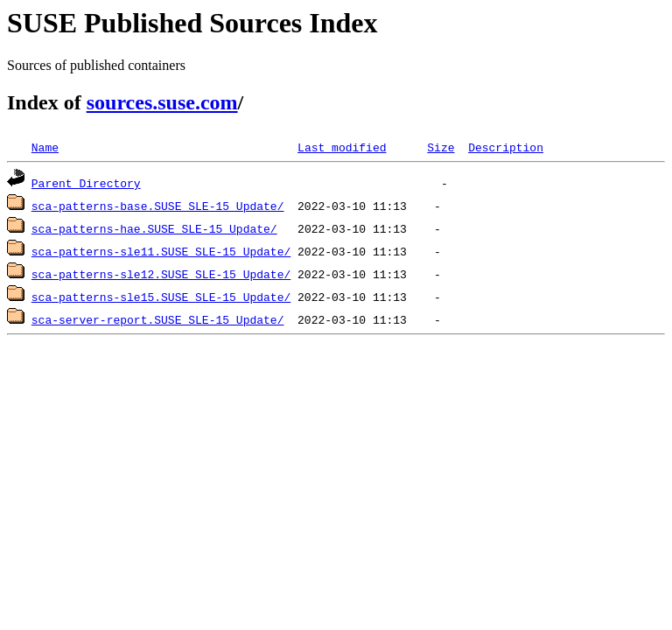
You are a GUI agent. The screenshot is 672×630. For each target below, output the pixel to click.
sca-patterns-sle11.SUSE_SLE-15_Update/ (161, 251)
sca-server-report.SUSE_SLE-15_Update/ (158, 319)
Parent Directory (86, 183)
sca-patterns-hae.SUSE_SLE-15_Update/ (154, 228)
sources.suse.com (162, 102)
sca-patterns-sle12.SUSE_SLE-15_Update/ (161, 274)
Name (45, 147)
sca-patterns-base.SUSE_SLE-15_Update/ (158, 206)
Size (441, 147)
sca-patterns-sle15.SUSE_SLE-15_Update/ (161, 297)
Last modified (342, 147)
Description (506, 147)
